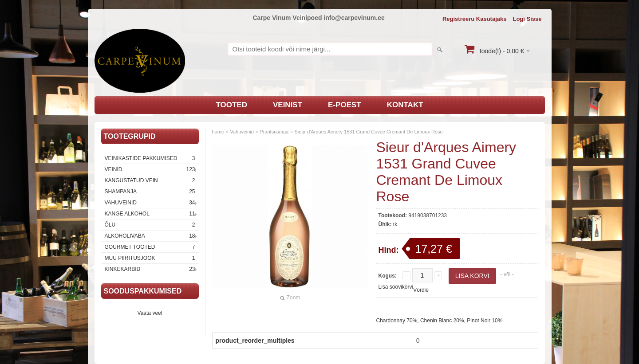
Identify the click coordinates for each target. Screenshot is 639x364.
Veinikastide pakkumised (150, 158)
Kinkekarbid (150, 269)
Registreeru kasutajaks (475, 19)
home (218, 132)
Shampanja (150, 192)
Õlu (150, 225)
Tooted (231, 105)
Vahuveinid (150, 203)
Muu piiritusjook (150, 258)
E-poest (345, 105)
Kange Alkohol (150, 214)
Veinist (288, 105)
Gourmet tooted (150, 247)
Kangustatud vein (150, 180)
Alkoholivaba (150, 236)
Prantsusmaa (274, 132)
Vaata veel (150, 313)
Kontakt (405, 105)
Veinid (150, 169)
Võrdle (421, 290)
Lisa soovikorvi (396, 287)
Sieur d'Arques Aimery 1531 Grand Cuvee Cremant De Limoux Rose (369, 132)
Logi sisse (527, 19)
